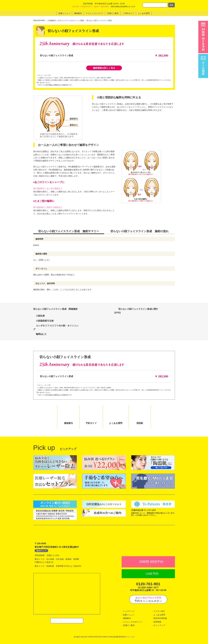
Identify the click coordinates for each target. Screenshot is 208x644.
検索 (171, 5)
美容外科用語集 (160, 618)
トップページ (129, 611)
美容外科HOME (39, 21)
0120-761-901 (148, 584)
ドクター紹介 (159, 611)
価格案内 (127, 618)
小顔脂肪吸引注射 (45, 321)
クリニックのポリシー (133, 622)
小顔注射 (40, 316)
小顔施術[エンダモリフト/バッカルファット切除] (66, 21)
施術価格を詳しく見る (104, 68)
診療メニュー (129, 615)
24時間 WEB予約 (151, 562)
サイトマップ (159, 625)
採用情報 (157, 622)
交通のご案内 (129, 625)
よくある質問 (159, 615)
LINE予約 (152, 574)
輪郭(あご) (41, 334)
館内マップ (41, 551)
